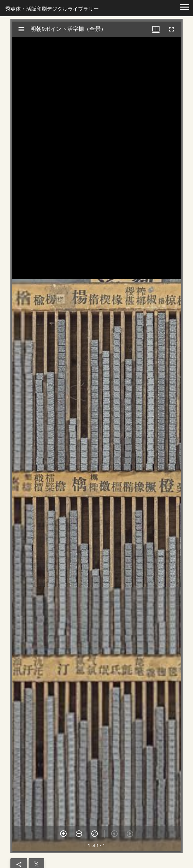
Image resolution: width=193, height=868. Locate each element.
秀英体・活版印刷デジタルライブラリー (52, 9)
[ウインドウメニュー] (156, 29)
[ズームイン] (63, 834)
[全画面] (172, 29)
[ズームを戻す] (95, 834)
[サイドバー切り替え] (21, 29)
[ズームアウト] (79, 834)
